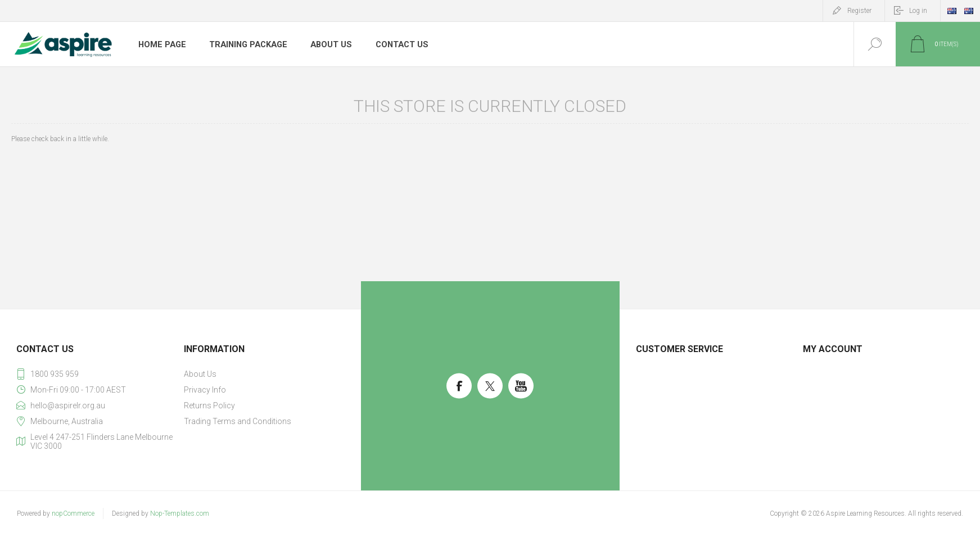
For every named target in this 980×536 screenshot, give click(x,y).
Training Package (246, 44)
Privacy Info (205, 390)
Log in (918, 11)
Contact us (398, 44)
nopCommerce (73, 514)
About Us (328, 44)
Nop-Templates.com (180, 514)
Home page (161, 44)
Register (859, 11)
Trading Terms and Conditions (238, 421)
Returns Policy (209, 406)
